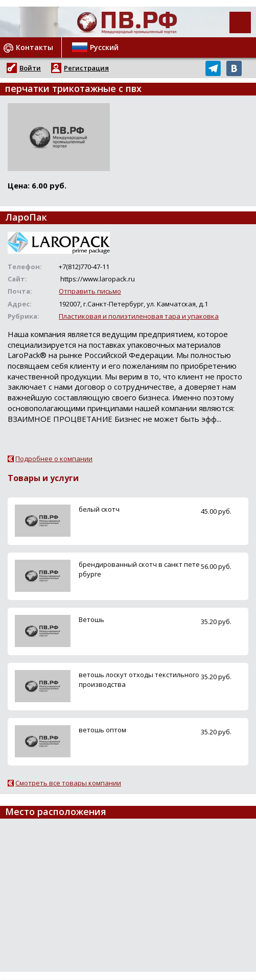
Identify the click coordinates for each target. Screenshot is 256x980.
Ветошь (91, 619)
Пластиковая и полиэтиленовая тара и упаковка (139, 316)
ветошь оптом (102, 730)
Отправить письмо (90, 291)
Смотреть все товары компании (68, 783)
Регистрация (86, 68)
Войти (30, 68)
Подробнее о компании (54, 459)
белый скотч (99, 509)
